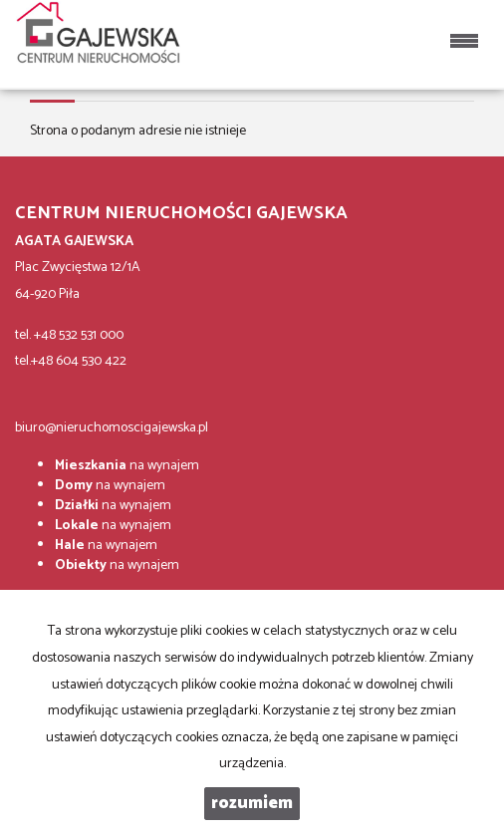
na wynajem (127, 466)
